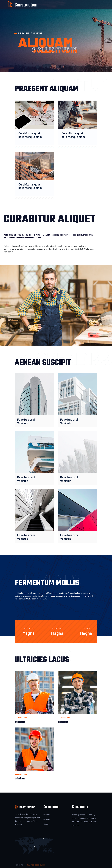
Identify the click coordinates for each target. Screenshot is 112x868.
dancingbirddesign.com (36, 865)
